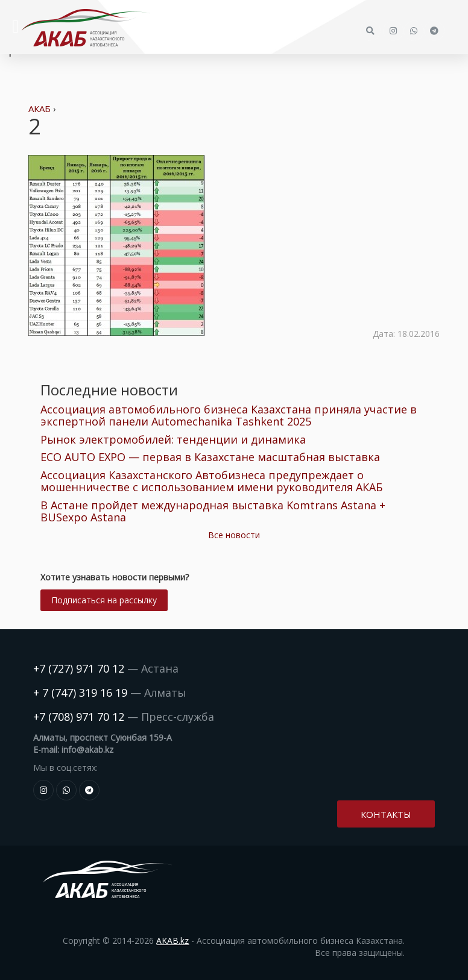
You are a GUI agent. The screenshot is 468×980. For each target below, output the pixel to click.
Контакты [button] (386, 814)
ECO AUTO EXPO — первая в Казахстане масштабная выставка (210, 457)
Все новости (234, 535)
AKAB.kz (172, 941)
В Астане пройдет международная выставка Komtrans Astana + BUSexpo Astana (213, 511)
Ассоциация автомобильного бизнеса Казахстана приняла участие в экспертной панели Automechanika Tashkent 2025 (229, 415)
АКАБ (40, 108)
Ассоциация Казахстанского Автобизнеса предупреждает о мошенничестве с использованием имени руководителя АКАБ (211, 481)
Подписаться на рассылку (104, 600)
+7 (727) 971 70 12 (79, 668)
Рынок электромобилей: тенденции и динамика (173, 439)
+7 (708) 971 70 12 (79, 717)
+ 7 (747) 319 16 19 (80, 693)
